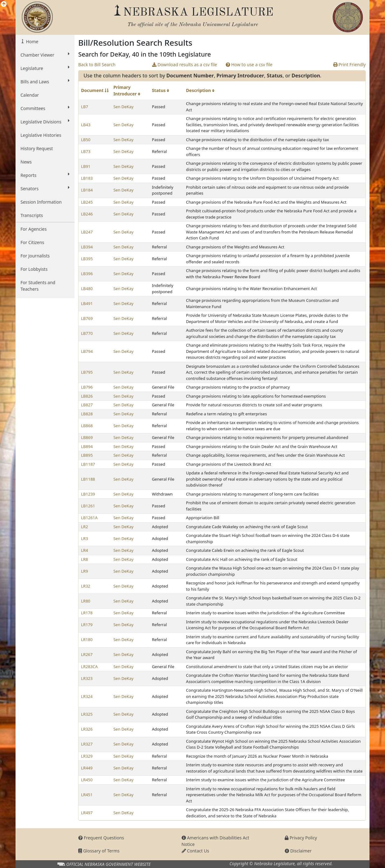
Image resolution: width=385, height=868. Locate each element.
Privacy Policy (301, 838)
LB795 (87, 372)
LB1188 (88, 479)
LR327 (87, 744)
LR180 (87, 639)
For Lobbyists (34, 269)
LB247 (87, 232)
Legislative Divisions (45, 122)
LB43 (86, 125)
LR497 (87, 813)
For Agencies (34, 229)
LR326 (87, 729)
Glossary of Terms (99, 851)
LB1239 (88, 494)
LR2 (84, 527)
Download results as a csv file (185, 65)
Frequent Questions (101, 838)
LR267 (87, 654)
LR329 (87, 756)
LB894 (87, 446)
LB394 (87, 247)
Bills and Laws (45, 81)
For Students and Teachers (38, 286)
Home (32, 42)
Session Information (41, 202)
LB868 (87, 426)
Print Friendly (349, 65)
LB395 (87, 259)
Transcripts (32, 215)
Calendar (30, 95)
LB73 (86, 151)
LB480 (87, 289)
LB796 (87, 387)
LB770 (87, 333)
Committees (45, 108)
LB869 (87, 437)
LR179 (87, 625)
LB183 (87, 178)
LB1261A (89, 518)
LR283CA (89, 667)
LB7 (85, 107)
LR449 (87, 768)
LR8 (84, 559)
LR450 (87, 780)
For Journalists (35, 256)
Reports (45, 175)
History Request (37, 148)
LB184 (87, 190)
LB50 (86, 140)
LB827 (87, 405)
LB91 (86, 166)
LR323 (87, 678)
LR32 (86, 586)
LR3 (84, 538)
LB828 (87, 414)
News (26, 162)
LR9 (84, 571)
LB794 (87, 351)
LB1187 (88, 464)
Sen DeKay (123, 107)
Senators (45, 188)
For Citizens (32, 242)
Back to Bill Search (97, 65)
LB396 (87, 274)
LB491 (87, 303)
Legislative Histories (41, 135)
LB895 (87, 455)
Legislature (45, 68)
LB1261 (88, 506)
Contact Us (195, 851)
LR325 (87, 714)
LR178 (87, 613)
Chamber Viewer (45, 55)
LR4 (84, 550)
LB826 (87, 396)
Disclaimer (298, 851)
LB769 (87, 318)
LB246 (87, 214)
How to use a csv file (249, 65)
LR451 (87, 795)
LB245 (87, 202)
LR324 (87, 696)
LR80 (86, 601)
